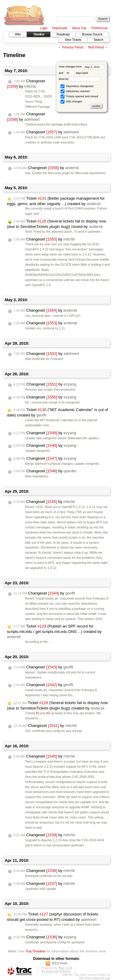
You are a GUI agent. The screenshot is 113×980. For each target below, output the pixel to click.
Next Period (96, 47)
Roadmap (63, 34)
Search (99, 40)
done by (80, 79)
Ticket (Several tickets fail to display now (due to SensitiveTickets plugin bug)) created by (57, 705)
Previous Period (73, 47)
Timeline (38, 34)
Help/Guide (60, 28)
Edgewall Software (58, 971)
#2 (48, 713)
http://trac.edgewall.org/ (94, 978)
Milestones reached (75, 91)
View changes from (82, 67)
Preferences (100, 28)
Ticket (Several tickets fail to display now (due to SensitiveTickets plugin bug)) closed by (56, 224)
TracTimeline (35, 951)
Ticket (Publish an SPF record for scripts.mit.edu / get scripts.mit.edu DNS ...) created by (54, 631)
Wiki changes (71, 102)
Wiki (18, 34)
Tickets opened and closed (79, 97)
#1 (38, 713)
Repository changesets (77, 86)
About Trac (79, 28)
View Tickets (73, 40)
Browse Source (92, 34)
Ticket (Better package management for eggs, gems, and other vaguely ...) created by (56, 201)
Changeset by (26, 84)
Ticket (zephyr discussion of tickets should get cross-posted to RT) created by (53, 917)
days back (76, 73)
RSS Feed (60, 963)
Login (44, 28)
